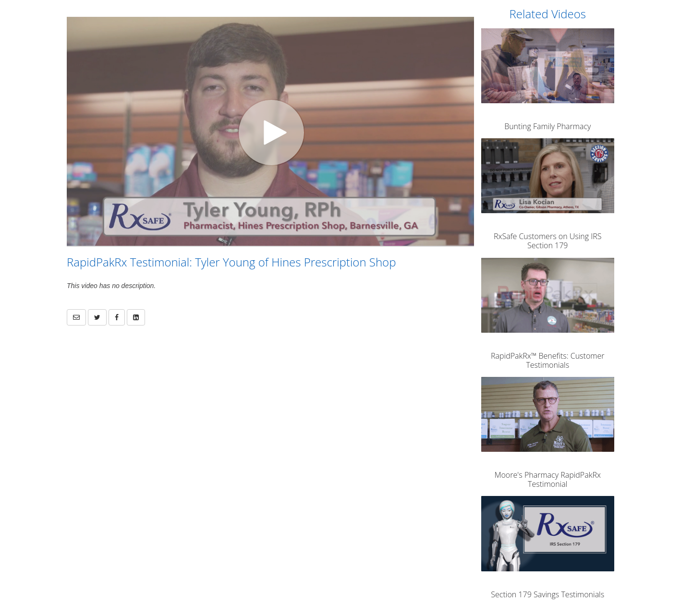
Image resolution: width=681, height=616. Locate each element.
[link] (97, 317)
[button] (76, 317)
